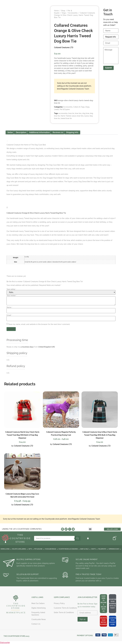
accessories (63, 113)
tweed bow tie (66, 118)
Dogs (64, 13)
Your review (12, 295)
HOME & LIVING (6, 549)
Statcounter (5, 643)
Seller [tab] (10, 132)
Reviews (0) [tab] (58, 132)
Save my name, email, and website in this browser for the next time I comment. (39, 324)
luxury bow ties (78, 116)
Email (9, 315)
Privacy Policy (59, 603)
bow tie (71, 113)
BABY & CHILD (85, 549)
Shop (63, 11)
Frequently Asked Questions (38, 614)
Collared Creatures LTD (64, 47)
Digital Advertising (39, 608)
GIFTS (31, 549)
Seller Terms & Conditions (64, 612)
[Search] (78, 538)
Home (56, 11)
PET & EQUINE (39, 549)
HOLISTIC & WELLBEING (20, 549)
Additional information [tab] (39, 132)
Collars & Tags (79, 107)
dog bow (86, 113)
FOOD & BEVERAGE (51, 549)
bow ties (78, 113)
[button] (90, 529)
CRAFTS (94, 549)
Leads (56, 109)
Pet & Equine (65, 109)
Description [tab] (21, 132)
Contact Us (36, 624)
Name (9, 307)
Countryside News (39, 619)
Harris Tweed (66, 116)
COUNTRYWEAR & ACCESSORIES (69, 549)
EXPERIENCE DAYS (115, 549)
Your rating (11, 289)
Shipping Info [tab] (72, 132)
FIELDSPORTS (103, 549)
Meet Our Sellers (38, 603)
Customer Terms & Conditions (65, 608)
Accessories (73, 13)
